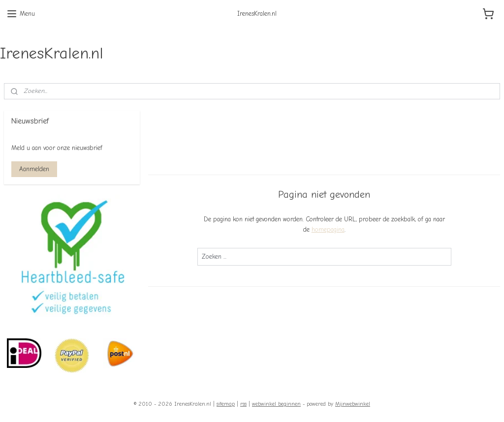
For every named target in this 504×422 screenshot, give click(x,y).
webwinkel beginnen (276, 404)
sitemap (226, 404)
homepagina (328, 229)
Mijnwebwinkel (353, 404)
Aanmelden (34, 169)
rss (243, 404)
